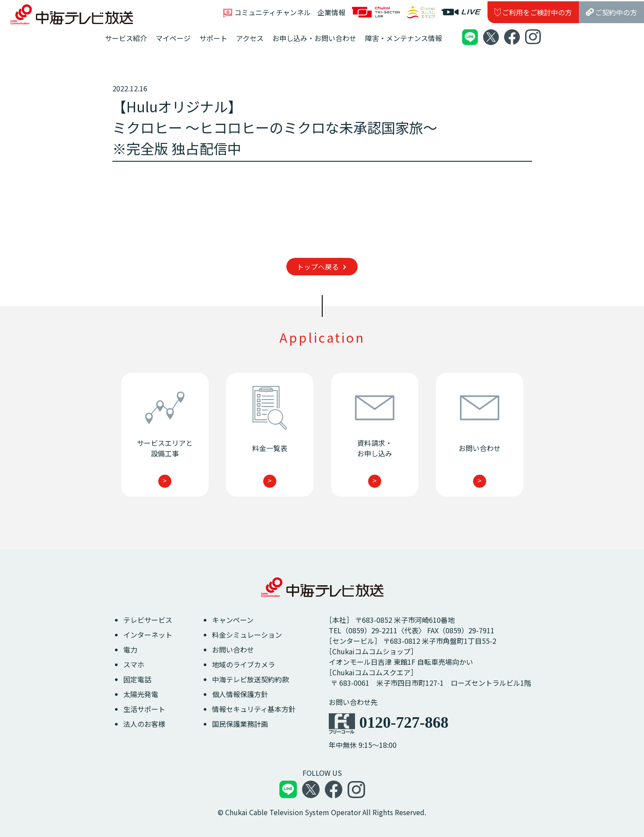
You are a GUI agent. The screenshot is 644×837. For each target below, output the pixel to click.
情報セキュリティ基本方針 (254, 709)
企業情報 (331, 12)
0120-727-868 (404, 722)
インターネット (148, 635)
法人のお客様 (144, 724)
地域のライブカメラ (244, 664)
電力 (130, 649)
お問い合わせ (233, 649)
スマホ (134, 664)
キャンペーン (233, 620)
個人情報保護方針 (240, 694)
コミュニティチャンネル (267, 12)
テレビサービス (148, 620)
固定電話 (137, 679)
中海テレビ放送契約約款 (251, 679)
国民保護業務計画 (240, 724)
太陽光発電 (141, 694)
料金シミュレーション (247, 635)
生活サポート (144, 709)
